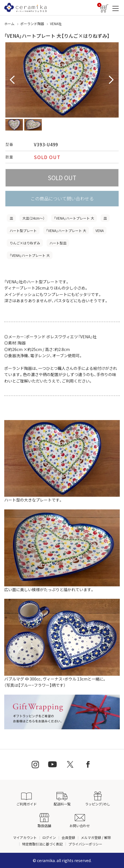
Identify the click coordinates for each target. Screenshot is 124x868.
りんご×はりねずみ (25, 243)
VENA (100, 230)
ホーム (9, 24)
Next (111, 80)
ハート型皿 (58, 243)
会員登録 (68, 837)
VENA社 (56, 24)
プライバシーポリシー (85, 844)
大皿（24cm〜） (33, 218)
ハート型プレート (23, 230)
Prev (13, 80)
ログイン (49, 837)
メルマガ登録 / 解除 (96, 837)
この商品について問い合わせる (62, 198)
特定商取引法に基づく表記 (42, 844)
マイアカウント (25, 837)
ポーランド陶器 (32, 24)
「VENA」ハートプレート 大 (74, 218)
